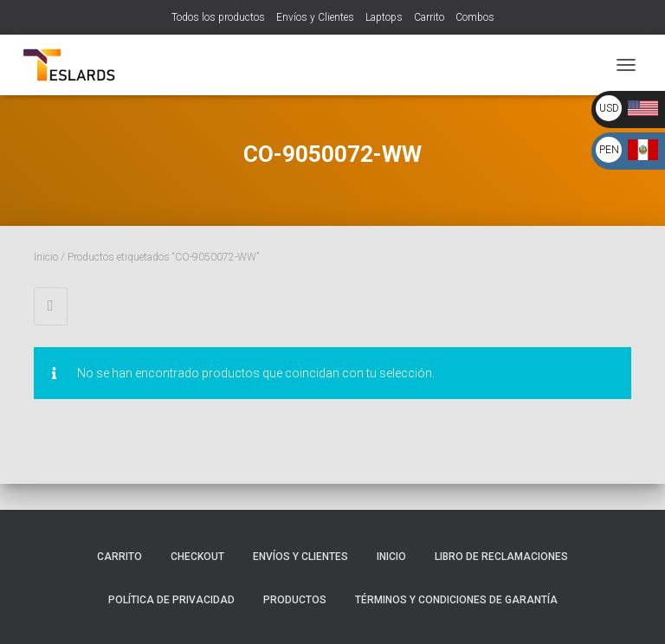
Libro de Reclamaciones (501, 557)
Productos (295, 600)
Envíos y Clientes (315, 17)
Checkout (197, 557)
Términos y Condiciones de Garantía (456, 600)
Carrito (429, 17)
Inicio (46, 257)
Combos (475, 17)
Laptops (384, 17)
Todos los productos (218, 17)
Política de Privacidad (171, 600)
